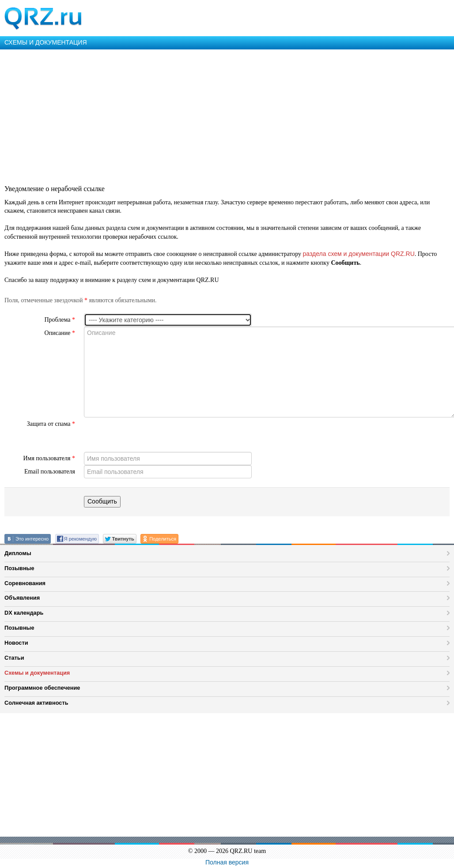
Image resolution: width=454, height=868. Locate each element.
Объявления (22, 598)
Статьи (14, 658)
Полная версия (227, 862)
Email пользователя (50, 472)
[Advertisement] (226, 116)
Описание (60, 333)
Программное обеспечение (42, 688)
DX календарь (24, 613)
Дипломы (18, 553)
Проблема (60, 320)
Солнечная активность (36, 703)
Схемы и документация (37, 673)
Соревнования (25, 583)
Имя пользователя (49, 458)
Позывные (19, 568)
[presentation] (151, 435)
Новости (16, 643)
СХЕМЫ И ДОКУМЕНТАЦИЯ (46, 42)
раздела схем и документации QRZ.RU (359, 254)
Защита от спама (51, 424)
